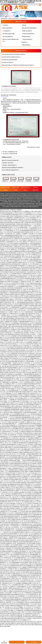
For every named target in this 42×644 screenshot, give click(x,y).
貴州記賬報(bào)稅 (38, 195)
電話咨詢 (34, 642)
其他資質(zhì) (24, 42)
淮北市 (38, 623)
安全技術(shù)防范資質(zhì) (28, 34)
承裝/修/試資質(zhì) (26, 36)
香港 (8, 625)
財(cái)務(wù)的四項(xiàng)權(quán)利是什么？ (12, 57)
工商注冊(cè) (5, 25)
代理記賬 (24, 25)
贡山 (16, 623)
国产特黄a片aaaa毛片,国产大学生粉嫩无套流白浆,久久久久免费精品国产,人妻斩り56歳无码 (19, 211)
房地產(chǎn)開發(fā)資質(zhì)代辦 (9, 199)
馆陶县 (5, 622)
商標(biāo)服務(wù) (26, 45)
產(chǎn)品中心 (16, 19)
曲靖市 (33, 623)
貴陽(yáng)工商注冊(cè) (28, 194)
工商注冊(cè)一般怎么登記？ (8, 163)
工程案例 (16, 190)
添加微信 (17, 642)
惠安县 (18, 623)
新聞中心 (26, 190)
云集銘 (39, 202)
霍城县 (3, 623)
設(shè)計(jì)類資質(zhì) (8, 36)
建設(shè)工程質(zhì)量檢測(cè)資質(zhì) (11, 40)
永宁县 (17, 622)
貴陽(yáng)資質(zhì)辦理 (17, 197)
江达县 (6, 623)
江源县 (25, 623)
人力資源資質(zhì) (7, 31)
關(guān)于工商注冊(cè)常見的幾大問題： (11, 160)
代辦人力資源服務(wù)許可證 (11, 152)
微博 (35, 623)
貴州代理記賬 (36, 194)
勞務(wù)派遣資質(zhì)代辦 (28, 197)
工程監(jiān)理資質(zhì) (27, 39)
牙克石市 (29, 623)
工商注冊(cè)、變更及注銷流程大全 (9, 165)
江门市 (20, 625)
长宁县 (13, 625)
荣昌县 (22, 623)
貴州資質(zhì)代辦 (9, 194)
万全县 (28, 622)
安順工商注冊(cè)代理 (19, 195)
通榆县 (13, 623)
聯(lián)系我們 (36, 190)
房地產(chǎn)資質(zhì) (27, 31)
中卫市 (34, 622)
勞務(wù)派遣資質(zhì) (8, 28)
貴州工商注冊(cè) (4, 197)
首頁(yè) (10, 19)
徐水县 (25, 622)
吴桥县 (33, 625)
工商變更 (9, 197)
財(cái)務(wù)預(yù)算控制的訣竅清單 (10, 60)
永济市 (31, 622)
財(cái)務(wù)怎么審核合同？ (8, 62)
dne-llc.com (35, 147)
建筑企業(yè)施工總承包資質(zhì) (29, 28)
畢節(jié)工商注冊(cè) (10, 195)
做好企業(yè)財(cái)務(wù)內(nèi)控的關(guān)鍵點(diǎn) (14, 54)
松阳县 (8, 622)
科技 (14, 622)
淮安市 (30, 625)
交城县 (9, 626)
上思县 (38, 622)
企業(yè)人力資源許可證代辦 (11, 154)
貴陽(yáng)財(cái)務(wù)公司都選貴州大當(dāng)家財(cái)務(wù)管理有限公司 (18, 65)
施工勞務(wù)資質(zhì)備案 (9, 34)
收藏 (10, 625)
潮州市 (23, 625)
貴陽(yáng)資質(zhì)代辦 (18, 194)
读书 (2, 626)
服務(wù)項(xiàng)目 (26, 187)
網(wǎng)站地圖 (39, 199)
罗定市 (26, 625)
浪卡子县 (4, 625)
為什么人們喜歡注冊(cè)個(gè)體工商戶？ (11, 170)
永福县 (5, 626)
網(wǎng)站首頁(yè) (6, 187)
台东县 (16, 625)
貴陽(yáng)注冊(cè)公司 (29, 195)
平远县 (11, 622)
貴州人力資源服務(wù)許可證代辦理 (10, 100)
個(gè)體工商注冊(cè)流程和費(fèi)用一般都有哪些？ (13, 168)
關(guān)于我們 (16, 187)
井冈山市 (21, 622)
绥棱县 (9, 623)
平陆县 (1, 622)
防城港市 (37, 625)
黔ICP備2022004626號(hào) (28, 199)
